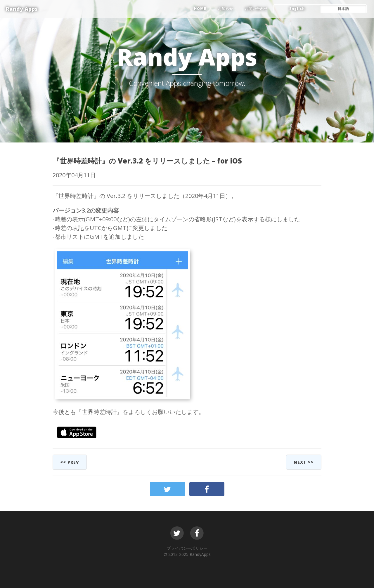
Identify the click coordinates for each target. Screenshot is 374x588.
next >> (304, 462)
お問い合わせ (256, 9)
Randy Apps (22, 9)
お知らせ (226, 9)
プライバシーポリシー (187, 548)
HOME (200, 9)
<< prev (70, 462)
